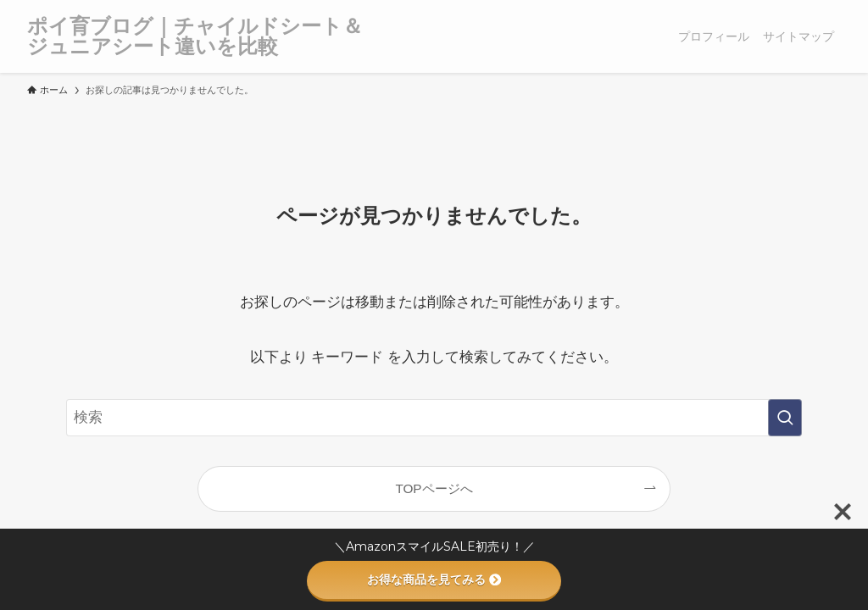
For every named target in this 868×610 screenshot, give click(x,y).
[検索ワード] (434, 418)
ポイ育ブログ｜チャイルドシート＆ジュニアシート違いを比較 (195, 36)
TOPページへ (434, 488)
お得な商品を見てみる (434, 579)
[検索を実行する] (785, 418)
